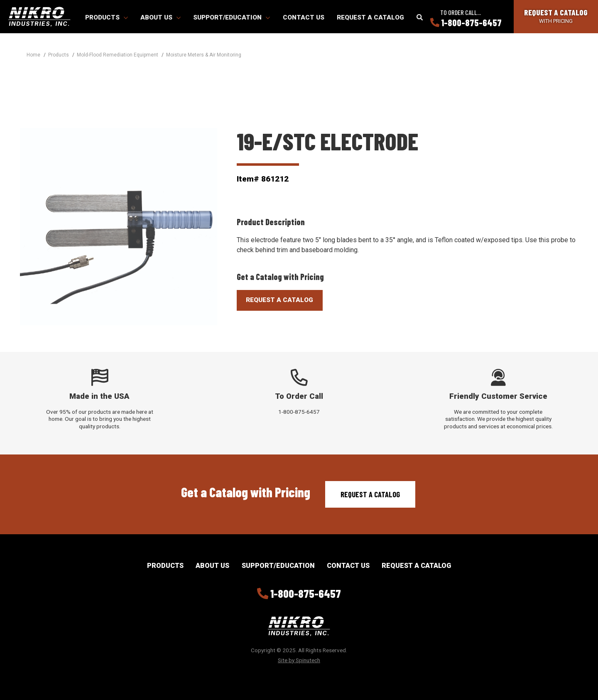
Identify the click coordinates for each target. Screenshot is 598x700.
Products (107, 17)
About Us (161, 17)
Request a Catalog (370, 17)
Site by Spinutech (299, 660)
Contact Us (304, 17)
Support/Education (232, 17)
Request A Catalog (279, 300)
